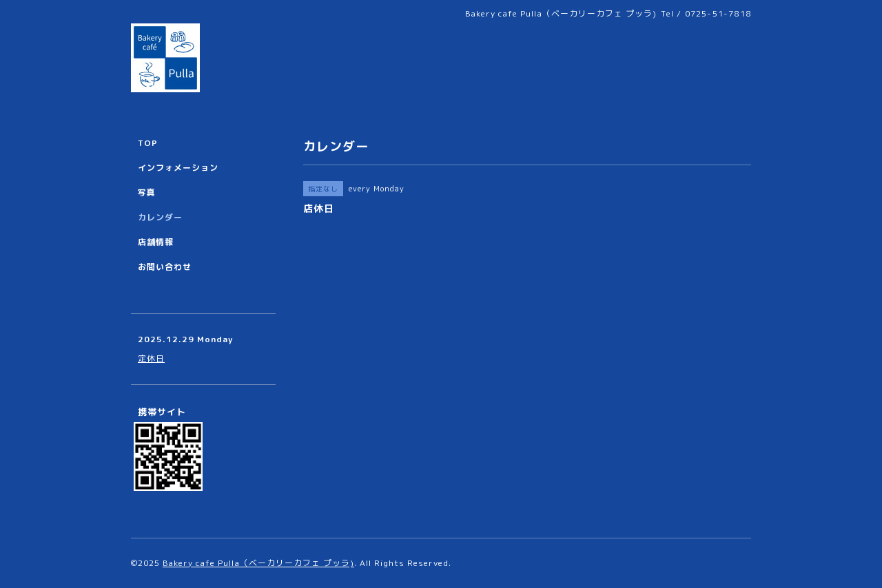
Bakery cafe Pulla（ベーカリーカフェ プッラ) (258, 563)
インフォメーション (178, 168)
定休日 (151, 358)
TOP (148, 143)
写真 (147, 192)
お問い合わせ (165, 267)
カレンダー (160, 217)
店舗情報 (156, 242)
